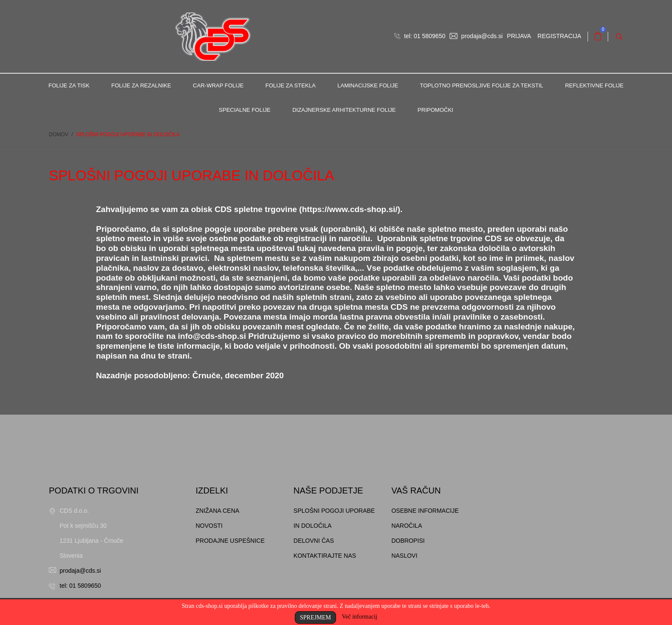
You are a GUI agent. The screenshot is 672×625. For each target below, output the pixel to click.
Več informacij (359, 617)
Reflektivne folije (594, 85)
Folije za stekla (290, 85)
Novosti (209, 526)
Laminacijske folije (368, 85)
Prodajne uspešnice (230, 541)
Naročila (407, 526)
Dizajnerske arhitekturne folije (344, 110)
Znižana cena (218, 511)
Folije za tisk (69, 85)
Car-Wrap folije (218, 85)
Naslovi (404, 556)
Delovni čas (314, 541)
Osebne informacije (425, 511)
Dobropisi (408, 541)
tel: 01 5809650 (420, 36)
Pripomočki (435, 110)
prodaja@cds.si (476, 36)
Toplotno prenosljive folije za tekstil (482, 85)
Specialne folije (245, 110)
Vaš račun (416, 490)
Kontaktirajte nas (325, 556)
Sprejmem (315, 618)
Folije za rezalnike (141, 85)
